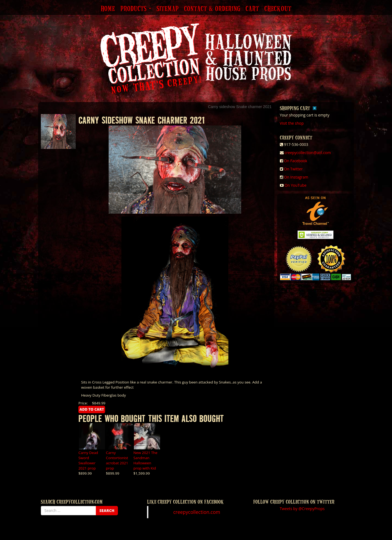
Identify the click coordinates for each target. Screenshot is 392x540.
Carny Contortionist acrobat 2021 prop (117, 460)
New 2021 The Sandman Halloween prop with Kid (145, 460)
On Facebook (295, 161)
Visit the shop (292, 123)
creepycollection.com (197, 512)
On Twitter (293, 169)
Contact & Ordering (212, 9)
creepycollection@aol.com (308, 153)
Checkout (278, 9)
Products (136, 9)
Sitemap (168, 9)
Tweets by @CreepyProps (302, 509)
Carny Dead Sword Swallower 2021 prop (88, 460)
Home (108, 9)
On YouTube (295, 185)
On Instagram (296, 177)
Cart (252, 9)
